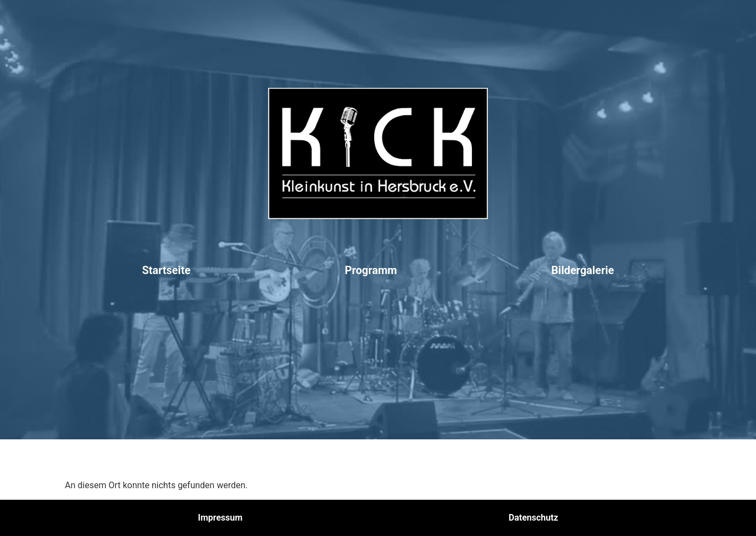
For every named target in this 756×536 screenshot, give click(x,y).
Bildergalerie (582, 270)
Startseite (166, 270)
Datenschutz (533, 518)
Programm (371, 270)
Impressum (220, 518)
